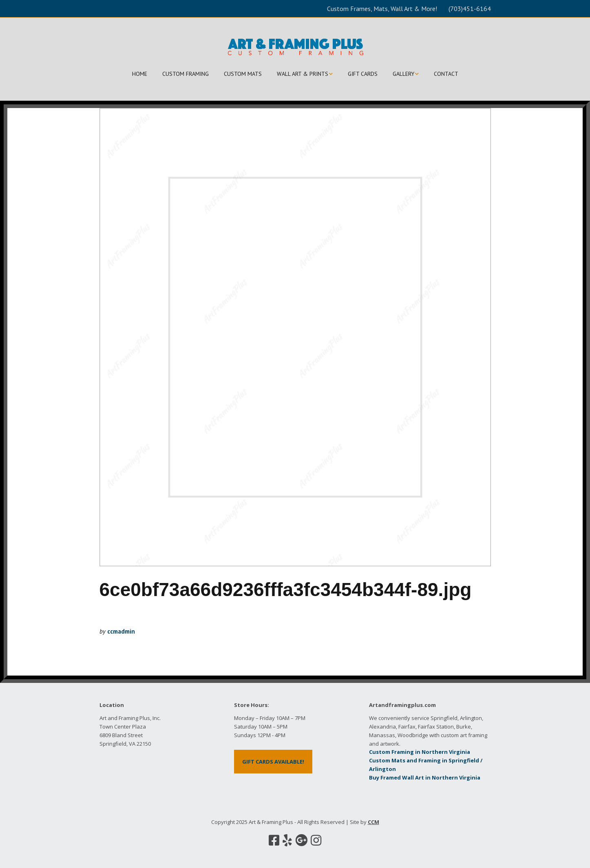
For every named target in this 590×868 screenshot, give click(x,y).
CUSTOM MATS (243, 74)
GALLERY (403, 74)
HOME (140, 74)
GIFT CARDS (363, 74)
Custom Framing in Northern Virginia (420, 752)
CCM (373, 822)
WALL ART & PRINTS (303, 74)
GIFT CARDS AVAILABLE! (273, 762)
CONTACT (446, 74)
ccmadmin (121, 631)
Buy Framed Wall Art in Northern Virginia (425, 777)
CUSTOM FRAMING (186, 74)
